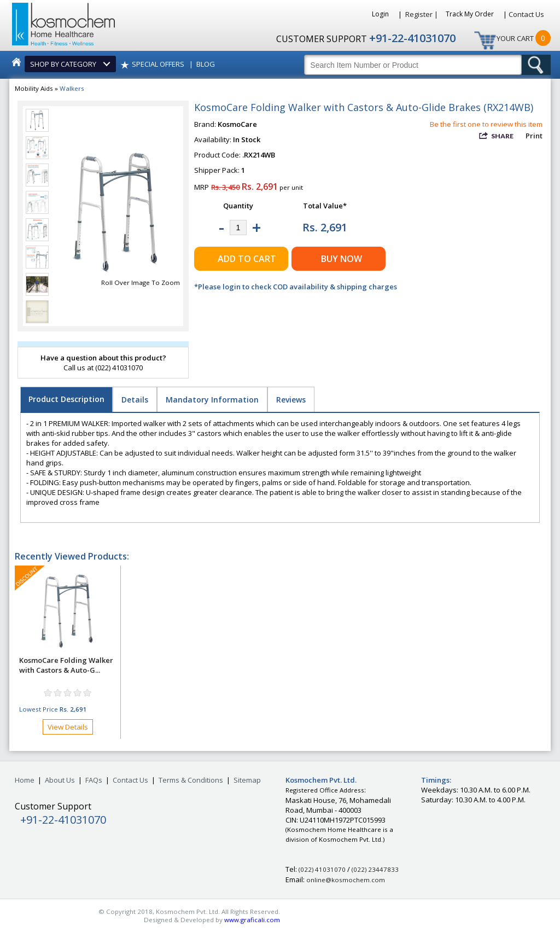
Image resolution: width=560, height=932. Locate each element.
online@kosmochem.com (346, 880)
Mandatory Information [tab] (212, 400)
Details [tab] (135, 400)
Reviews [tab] (291, 400)
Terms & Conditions (191, 780)
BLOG (206, 64)
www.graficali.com (252, 920)
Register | (422, 14)
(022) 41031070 (322, 869)
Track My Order (471, 14)
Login (381, 14)
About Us (60, 780)
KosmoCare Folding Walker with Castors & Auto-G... (66, 665)
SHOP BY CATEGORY (65, 64)
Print (534, 136)
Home (25, 780)
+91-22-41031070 (412, 38)
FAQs (94, 780)
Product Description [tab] (66, 399)
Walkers (72, 88)
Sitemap (247, 780)
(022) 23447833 (375, 869)
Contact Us (526, 14)
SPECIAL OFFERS (158, 64)
